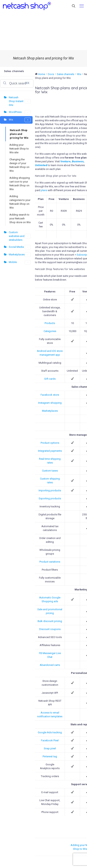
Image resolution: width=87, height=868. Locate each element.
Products (50, 323)
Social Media (20, 247)
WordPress (20, 112)
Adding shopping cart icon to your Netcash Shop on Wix (20, 184)
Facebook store (50, 395)
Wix (20, 120)
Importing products (50, 490)
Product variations (50, 562)
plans (44, 190)
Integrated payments (50, 451)
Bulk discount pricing (50, 621)
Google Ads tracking (50, 732)
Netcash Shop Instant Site (20, 101)
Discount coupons (50, 629)
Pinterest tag (50, 756)
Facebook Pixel (50, 740)
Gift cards (50, 379)
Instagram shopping (50, 403)
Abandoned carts (50, 665)
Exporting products (50, 498)
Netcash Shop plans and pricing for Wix (19, 134)
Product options (50, 443)
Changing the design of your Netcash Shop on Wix (19, 165)
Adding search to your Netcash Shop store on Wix (20, 218)
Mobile (20, 262)
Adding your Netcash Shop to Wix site (19, 149)
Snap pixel (50, 748)
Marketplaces (20, 255)
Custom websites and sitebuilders (20, 236)
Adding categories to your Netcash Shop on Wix (20, 202)
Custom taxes (50, 471)
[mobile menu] (82, 6)
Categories (50, 331)
